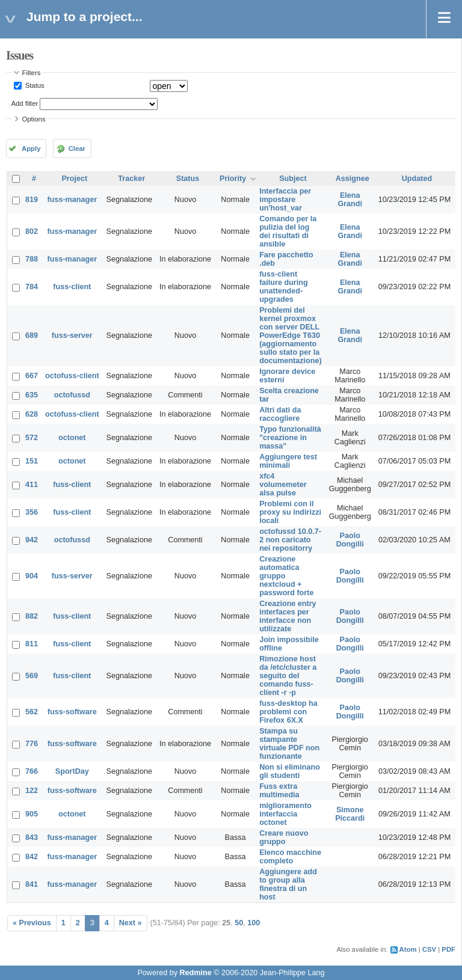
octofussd (72, 395)
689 (32, 335)
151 (32, 461)
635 (32, 395)
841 (32, 884)
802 (32, 231)
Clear (77, 149)
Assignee (353, 179)
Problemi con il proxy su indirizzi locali (290, 512)
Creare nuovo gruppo (284, 838)
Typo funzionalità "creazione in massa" (290, 438)
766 (32, 771)
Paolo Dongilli (350, 540)
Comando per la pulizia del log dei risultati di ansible (288, 231)
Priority (233, 179)
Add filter (25, 103)
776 (32, 744)
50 (239, 923)
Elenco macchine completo (290, 857)
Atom (408, 949)
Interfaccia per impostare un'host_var (285, 200)
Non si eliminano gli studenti (290, 771)
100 (254, 923)
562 (32, 712)
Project (74, 179)
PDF (448, 949)
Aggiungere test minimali (288, 461)
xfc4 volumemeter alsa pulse (283, 485)
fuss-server (72, 335)
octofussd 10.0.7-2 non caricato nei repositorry (290, 540)
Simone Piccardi (350, 814)
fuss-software (72, 712)
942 (32, 540)
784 (32, 287)
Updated (417, 179)
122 (32, 791)
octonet (72, 438)
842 (32, 857)
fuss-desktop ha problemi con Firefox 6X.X (288, 712)
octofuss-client (72, 376)
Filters (32, 73)
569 (32, 676)
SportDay (72, 771)
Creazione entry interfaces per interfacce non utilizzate (288, 616)
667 (32, 376)
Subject (293, 179)
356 (32, 512)
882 (32, 616)
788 (32, 259)
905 (32, 814)
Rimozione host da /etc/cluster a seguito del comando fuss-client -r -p (288, 676)
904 (32, 576)
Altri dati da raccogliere (280, 414)
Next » (131, 923)
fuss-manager (72, 200)
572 (32, 438)
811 (32, 644)
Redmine (195, 973)
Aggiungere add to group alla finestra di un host (288, 884)
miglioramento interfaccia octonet (285, 814)
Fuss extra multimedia (279, 791)
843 (32, 838)
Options (34, 119)
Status (34, 85)
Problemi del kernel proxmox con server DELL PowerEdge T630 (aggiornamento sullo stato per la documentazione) (291, 335)
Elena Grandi (350, 200)
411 (32, 485)
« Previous (32, 923)
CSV (429, 949)
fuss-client (72, 287)
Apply (31, 149)
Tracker (131, 179)
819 (32, 200)
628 (32, 414)
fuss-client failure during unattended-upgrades (283, 287)
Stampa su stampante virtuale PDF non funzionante (289, 744)
